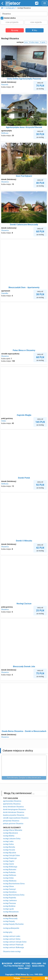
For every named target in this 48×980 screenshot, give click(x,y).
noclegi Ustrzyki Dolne (11, 855)
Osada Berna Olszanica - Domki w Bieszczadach (24, 731)
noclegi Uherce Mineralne (13, 830)
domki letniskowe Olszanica (14, 812)
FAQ (44, 963)
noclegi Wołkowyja (10, 867)
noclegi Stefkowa (10, 875)
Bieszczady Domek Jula (24, 666)
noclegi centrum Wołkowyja (13, 947)
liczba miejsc (35, 42)
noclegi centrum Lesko (12, 936)
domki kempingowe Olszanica (14, 809)
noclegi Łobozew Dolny (12, 839)
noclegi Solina (8, 844)
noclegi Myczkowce (10, 833)
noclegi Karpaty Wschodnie (13, 924)
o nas (28, 966)
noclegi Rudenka (9, 872)
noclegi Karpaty (9, 921)
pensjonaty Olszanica (11, 821)
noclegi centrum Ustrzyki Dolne (15, 942)
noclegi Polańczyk (10, 858)
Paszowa (5, 85)
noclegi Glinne (8, 886)
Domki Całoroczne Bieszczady (24, 225)
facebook (7, 963)
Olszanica (5, 182)
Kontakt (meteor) (22, 963)
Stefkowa (5, 133)
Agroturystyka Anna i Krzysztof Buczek (24, 127)
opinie (44, 42)
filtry (35, 30)
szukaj (15, 30)
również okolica (8, 18)
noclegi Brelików (9, 906)
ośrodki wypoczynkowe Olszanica (16, 818)
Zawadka (5, 293)
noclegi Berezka (9, 847)
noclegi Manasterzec (11, 912)
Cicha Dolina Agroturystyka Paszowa (24, 79)
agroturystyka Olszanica (12, 801)
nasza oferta (38, 966)
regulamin (36, 963)
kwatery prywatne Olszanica (14, 815)
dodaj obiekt (24, 968)
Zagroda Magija (24, 415)
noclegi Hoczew (9, 850)
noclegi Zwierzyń (9, 889)
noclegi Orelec (8, 878)
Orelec (4, 421)
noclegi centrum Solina (12, 939)
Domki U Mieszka (24, 541)
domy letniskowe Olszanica (13, 807)
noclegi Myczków (10, 853)
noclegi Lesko (8, 841)
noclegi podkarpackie (11, 928)
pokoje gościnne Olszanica (13, 824)
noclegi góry (8, 932)
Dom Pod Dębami (24, 176)
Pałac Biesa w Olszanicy (24, 350)
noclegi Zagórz (9, 861)
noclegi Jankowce (10, 900)
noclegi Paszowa (9, 903)
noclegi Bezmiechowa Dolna (14, 895)
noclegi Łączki (8, 909)
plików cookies (26, 978)
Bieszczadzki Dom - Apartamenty (24, 287)
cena (27, 42)
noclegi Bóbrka (9, 836)
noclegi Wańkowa (10, 881)
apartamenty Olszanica (12, 804)
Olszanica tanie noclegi (12, 951)
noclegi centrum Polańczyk (13, 945)
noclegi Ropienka (9, 898)
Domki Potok (24, 478)
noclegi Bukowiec (10, 870)
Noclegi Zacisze (24, 604)
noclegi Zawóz (9, 864)
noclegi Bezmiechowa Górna (14, 884)
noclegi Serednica (10, 892)
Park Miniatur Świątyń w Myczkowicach (24, 778)
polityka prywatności (14, 966)
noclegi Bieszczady (10, 918)
